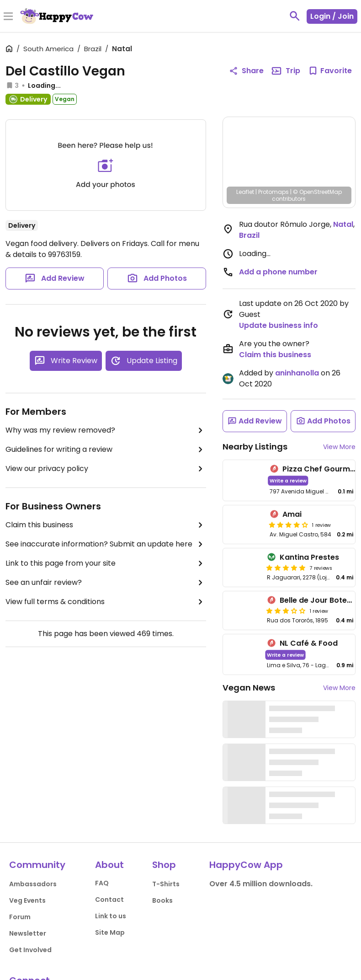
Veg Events (27, 900)
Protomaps (273, 192)
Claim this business (106, 525)
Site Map (110, 932)
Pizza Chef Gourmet (320, 469)
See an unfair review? (106, 583)
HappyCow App (246, 865)
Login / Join (332, 16)
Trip (286, 71)
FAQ (102, 883)
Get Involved (30, 950)
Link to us (111, 916)
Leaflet (245, 192)
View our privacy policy (106, 469)
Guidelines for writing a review (106, 450)
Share (246, 71)
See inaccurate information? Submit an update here (106, 544)
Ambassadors (33, 884)
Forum (20, 917)
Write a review (288, 480)
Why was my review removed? (106, 430)
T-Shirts (166, 884)
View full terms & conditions (106, 602)
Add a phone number (278, 272)
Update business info (279, 325)
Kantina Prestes (309, 557)
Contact (109, 900)
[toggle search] (295, 16)
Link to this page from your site (106, 563)
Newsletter (28, 933)
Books (162, 900)
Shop (164, 865)
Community (37, 865)
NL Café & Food (309, 643)
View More (339, 447)
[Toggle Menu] (8, 17)
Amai (292, 514)
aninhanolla (297, 373)
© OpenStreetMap (317, 192)
